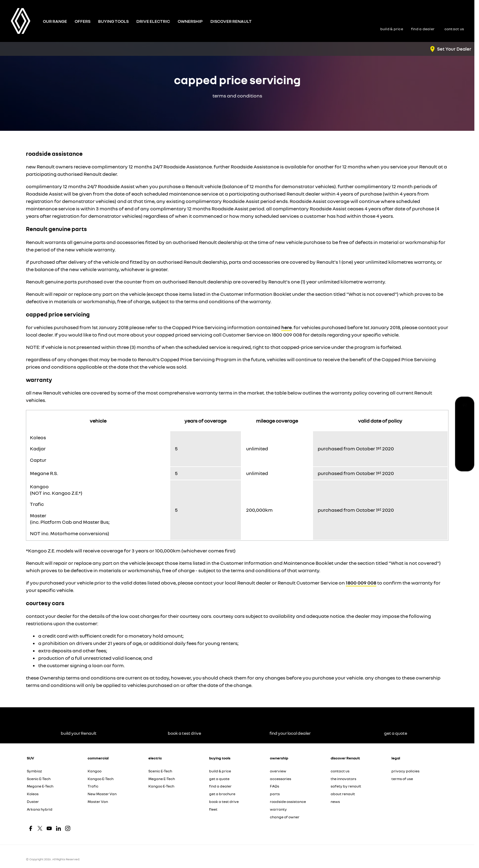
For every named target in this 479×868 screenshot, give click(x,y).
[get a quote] (465, 448)
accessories (281, 779)
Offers (83, 21)
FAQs (275, 786)
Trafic (93, 786)
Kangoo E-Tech (101, 779)
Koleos (33, 794)
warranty (278, 809)
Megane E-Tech (40, 786)
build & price (220, 771)
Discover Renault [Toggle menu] (231, 21)
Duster (33, 802)
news (335, 802)
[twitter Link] (40, 828)
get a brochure (222, 794)
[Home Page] (21, 21)
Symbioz (34, 771)
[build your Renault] (465, 406)
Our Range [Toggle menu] (55, 21)
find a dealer (220, 786)
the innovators (343, 779)
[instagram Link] (68, 828)
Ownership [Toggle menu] (190, 21)
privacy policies (405, 771)
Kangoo (95, 771)
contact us (340, 771)
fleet (213, 809)
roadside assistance (288, 802)
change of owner (285, 817)
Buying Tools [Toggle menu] (113, 21)
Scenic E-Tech (39, 779)
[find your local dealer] (465, 434)
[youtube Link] (49, 828)
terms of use (402, 779)
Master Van (98, 802)
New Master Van (102, 794)
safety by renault (346, 786)
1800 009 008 (361, 583)
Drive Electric (153, 21)
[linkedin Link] (58, 828)
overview (278, 771)
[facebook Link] (31, 828)
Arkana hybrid (40, 809)
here (287, 327)
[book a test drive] (465, 420)
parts (275, 794)
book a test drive (224, 802)
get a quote (219, 779)
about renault (343, 794)
